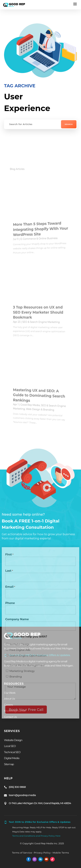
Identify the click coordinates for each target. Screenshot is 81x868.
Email (10, 589)
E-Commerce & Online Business (40, 239)
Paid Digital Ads (20, 652)
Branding (16, 678)
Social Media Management (27, 667)
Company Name (17, 621)
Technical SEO (12, 752)
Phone (10, 605)
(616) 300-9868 (17, 787)
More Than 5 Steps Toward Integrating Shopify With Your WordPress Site (42, 229)
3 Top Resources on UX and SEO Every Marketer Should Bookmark (40, 312)
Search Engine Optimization (28, 657)
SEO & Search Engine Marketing (41, 322)
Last (9, 573)
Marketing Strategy (22, 673)
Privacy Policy (42, 853)
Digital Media (12, 758)
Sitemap (9, 764)
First (9, 556)
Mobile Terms (60, 853)
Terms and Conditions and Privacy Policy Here (36, 836)
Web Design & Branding (40, 409)
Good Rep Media (33, 403)
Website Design (20, 646)
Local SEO (10, 746)
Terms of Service (22, 853)
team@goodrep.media (22, 795)
